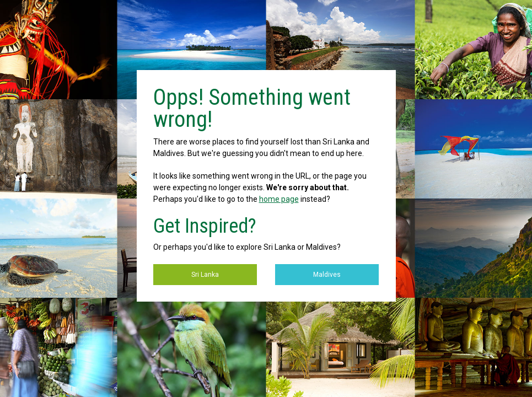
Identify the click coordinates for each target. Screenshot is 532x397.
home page (279, 199)
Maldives (327, 275)
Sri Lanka (205, 275)
